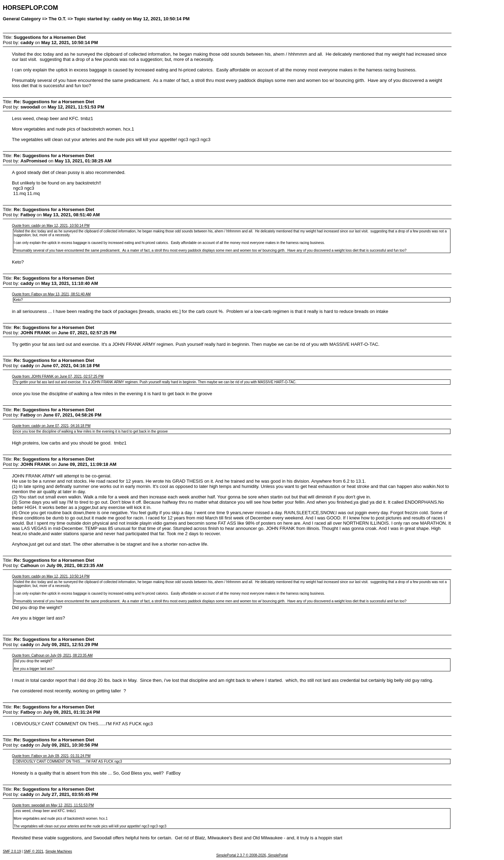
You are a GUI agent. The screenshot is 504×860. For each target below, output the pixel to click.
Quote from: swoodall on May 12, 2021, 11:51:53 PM (53, 805)
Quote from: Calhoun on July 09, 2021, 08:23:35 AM (52, 655)
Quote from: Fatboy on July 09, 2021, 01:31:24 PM (51, 756)
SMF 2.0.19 (12, 851)
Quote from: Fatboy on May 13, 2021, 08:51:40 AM (51, 294)
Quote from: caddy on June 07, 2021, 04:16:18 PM (51, 426)
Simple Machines (59, 851)
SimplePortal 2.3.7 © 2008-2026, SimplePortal (252, 855)
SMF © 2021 (34, 851)
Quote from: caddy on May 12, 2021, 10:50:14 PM (51, 226)
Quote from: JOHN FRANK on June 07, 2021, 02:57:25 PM (58, 376)
